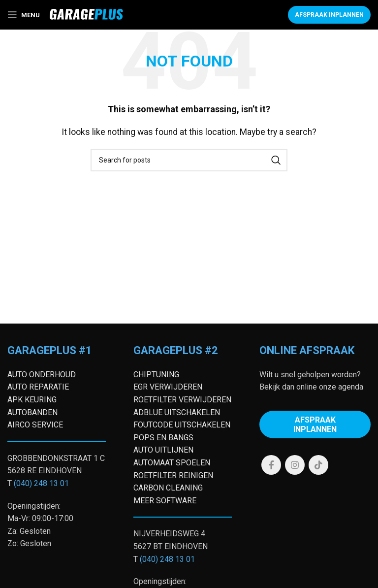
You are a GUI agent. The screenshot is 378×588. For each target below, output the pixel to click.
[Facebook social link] (271, 465)
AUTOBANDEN (32, 412)
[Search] (189, 160)
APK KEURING (32, 400)
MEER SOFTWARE (165, 501)
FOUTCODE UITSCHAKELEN (182, 425)
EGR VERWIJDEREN (168, 387)
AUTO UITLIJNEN (163, 450)
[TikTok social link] (318, 465)
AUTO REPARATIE (38, 387)
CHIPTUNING (156, 375)
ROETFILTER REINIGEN (173, 475)
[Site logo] (87, 14)
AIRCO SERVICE (35, 425)
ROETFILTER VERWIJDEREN (182, 400)
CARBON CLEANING (168, 488)
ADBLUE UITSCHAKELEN (177, 412)
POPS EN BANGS (163, 438)
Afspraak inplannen (329, 15)
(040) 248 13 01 (41, 483)
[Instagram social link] (295, 465)
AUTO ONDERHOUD (42, 375)
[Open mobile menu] (24, 15)
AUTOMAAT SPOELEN (172, 463)
